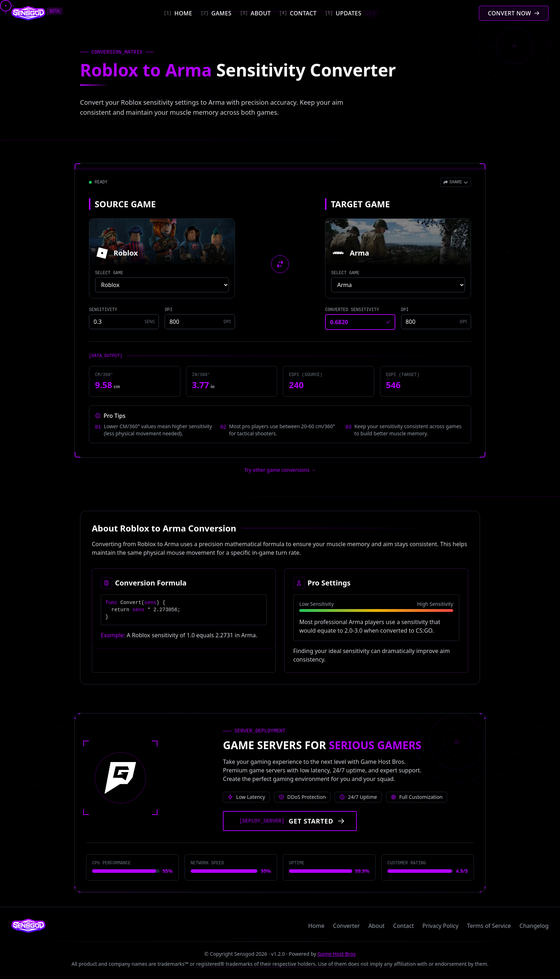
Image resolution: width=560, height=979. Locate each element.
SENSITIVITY (103, 310)
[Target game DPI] (436, 322)
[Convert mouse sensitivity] (514, 13)
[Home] (178, 13)
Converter (347, 926)
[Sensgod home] (28, 13)
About (376, 926)
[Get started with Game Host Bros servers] (290, 821)
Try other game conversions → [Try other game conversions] (280, 470)
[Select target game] (398, 285)
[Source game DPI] (200, 322)
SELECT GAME (109, 273)
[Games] (216, 13)
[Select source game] (162, 285)
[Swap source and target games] (280, 264)
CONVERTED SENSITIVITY (352, 310)
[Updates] (351, 13)
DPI (169, 310)
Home (316, 926)
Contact (404, 926)
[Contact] (298, 13)
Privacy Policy (441, 926)
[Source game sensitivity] (124, 322)
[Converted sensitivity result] (360, 322)
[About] (255, 13)
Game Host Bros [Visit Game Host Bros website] (337, 954)
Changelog (534, 926)
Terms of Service (489, 926)
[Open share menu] (456, 182)
